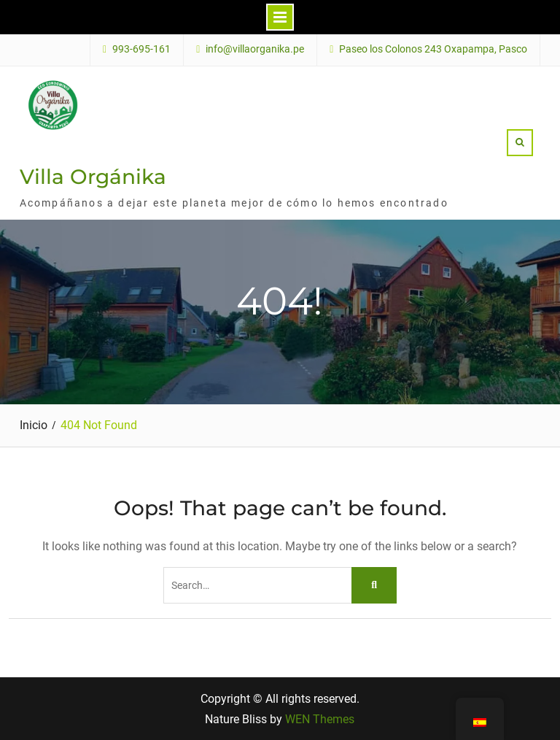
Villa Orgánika (93, 177)
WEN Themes (320, 719)
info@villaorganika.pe (255, 49)
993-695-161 (141, 49)
